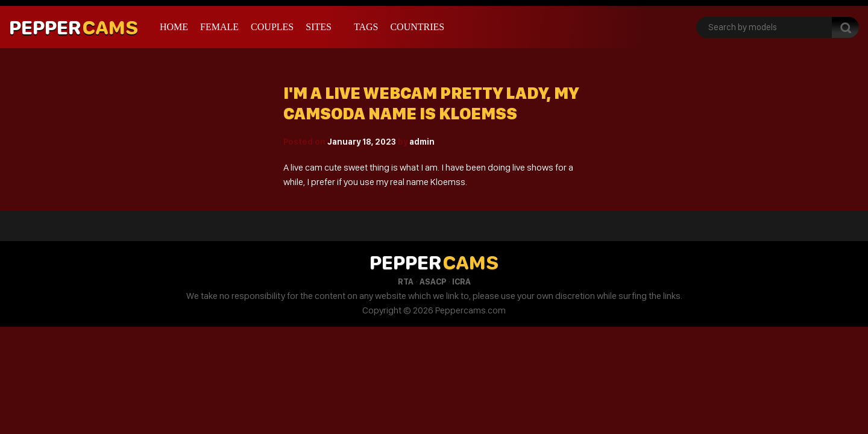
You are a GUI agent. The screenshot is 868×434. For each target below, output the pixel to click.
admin (422, 142)
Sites (319, 27)
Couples (272, 27)
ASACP (433, 281)
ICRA (461, 281)
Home (174, 27)
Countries (417, 27)
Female (219, 27)
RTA (406, 281)
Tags (366, 27)
